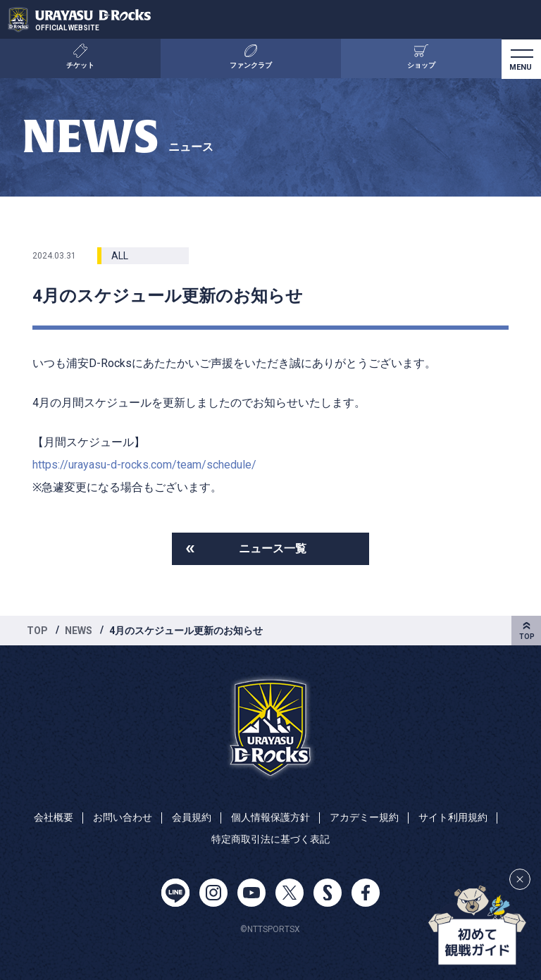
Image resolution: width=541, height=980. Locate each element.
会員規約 (192, 817)
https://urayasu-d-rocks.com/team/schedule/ (144, 465)
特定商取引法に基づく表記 (270, 839)
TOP (37, 631)
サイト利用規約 (453, 817)
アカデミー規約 (364, 817)
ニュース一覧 (273, 548)
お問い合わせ (123, 817)
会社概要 (54, 817)
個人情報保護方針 (270, 817)
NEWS (79, 631)
